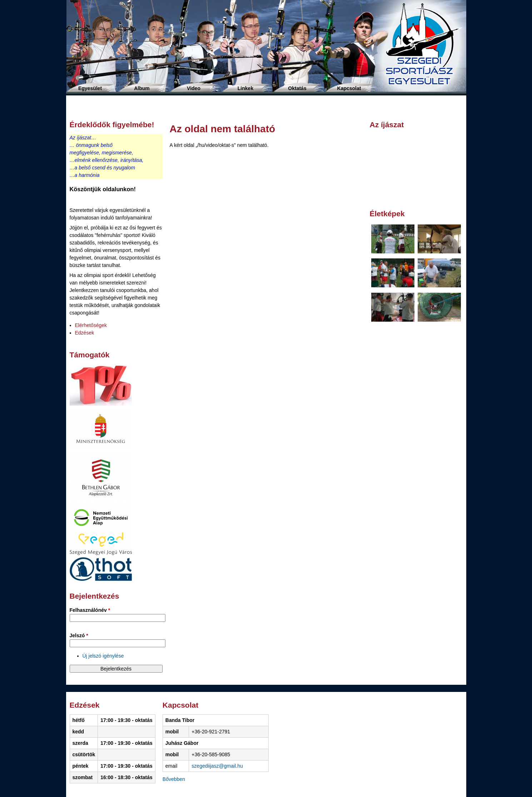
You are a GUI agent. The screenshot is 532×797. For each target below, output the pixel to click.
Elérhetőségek (91, 325)
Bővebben (174, 779)
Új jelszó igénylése (103, 656)
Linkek (245, 88)
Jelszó (79, 635)
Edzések (85, 333)
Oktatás (297, 88)
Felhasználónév (90, 610)
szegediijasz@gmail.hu (217, 766)
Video (194, 88)
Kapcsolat (349, 88)
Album (142, 88)
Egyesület (90, 88)
